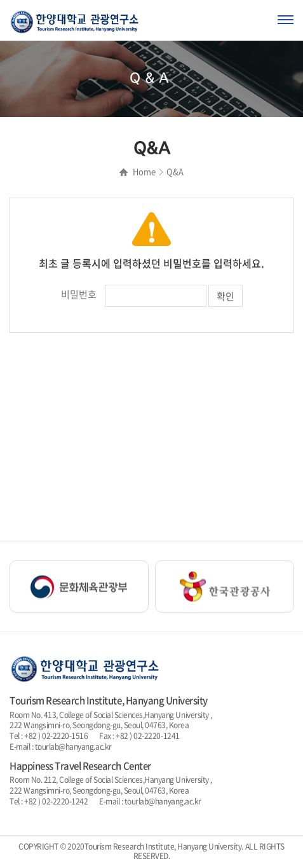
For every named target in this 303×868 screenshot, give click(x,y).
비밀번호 (79, 294)
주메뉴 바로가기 (0, 0)
